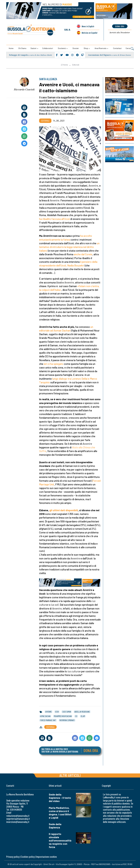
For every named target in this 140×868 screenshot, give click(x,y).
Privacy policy (13, 857)
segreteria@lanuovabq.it (18, 819)
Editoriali (76, 65)
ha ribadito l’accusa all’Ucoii (54, 219)
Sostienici (62, 48)
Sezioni (33, 48)
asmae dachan (45, 716)
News (88, 26)
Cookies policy (28, 857)
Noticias (89, 33)
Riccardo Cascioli (24, 89)
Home (11, 48)
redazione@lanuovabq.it (18, 816)
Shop (86, 48)
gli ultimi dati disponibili (64, 510)
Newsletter (120, 33)
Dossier (76, 48)
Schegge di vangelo (18, 55)
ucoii (57, 712)
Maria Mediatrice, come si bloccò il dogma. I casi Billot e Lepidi (60, 813)
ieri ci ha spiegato (54, 364)
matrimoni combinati (67, 720)
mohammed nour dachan (63, 716)
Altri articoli (70, 775)
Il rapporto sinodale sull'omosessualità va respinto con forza (60, 840)
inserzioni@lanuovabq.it (18, 822)
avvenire (48, 712)
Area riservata (100, 48)
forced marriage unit (48, 720)
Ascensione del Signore (99, 55)
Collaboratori (48, 48)
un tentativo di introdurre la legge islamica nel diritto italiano (69, 247)
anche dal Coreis (83, 254)
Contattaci (117, 48)
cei (76, 716)
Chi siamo (22, 48)
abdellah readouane (82, 712)
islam (83, 716)
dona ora (120, 26)
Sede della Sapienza (55, 826)
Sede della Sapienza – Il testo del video (60, 798)
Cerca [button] (130, 49)
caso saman (67, 712)
